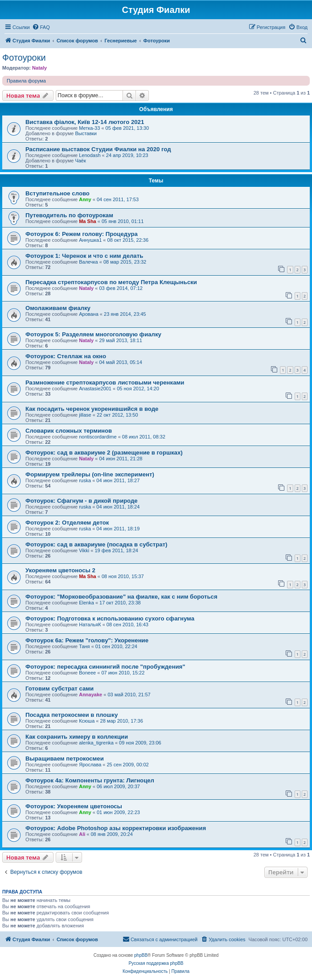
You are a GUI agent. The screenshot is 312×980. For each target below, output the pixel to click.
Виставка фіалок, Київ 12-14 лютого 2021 (85, 122)
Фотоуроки (24, 58)
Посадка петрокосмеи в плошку (72, 715)
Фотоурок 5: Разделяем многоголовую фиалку (93, 334)
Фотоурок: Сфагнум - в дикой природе (82, 501)
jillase (85, 415)
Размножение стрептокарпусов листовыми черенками (105, 382)
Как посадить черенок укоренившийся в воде (92, 409)
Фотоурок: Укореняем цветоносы (74, 806)
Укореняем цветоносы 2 (60, 570)
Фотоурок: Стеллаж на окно (66, 356)
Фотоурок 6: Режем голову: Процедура (82, 234)
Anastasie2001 (95, 389)
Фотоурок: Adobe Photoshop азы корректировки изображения (116, 828)
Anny (85, 199)
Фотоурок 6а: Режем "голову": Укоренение (87, 640)
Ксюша (87, 721)
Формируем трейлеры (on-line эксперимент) (90, 474)
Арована (89, 314)
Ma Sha (88, 221)
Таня (84, 646)
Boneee (87, 673)
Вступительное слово (57, 193)
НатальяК (90, 624)
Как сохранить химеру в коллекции (77, 737)
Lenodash (90, 155)
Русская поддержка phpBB (156, 963)
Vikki (84, 550)
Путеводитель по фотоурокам (69, 215)
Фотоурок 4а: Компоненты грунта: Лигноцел (90, 780)
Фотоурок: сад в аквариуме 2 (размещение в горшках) (104, 453)
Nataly (39, 68)
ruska (85, 480)
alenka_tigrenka (96, 743)
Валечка (88, 262)
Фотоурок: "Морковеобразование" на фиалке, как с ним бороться (121, 597)
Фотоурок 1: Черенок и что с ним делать (84, 256)
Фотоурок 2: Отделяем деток (67, 523)
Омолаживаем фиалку (58, 308)
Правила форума (26, 81)
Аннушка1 (90, 240)
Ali (82, 834)
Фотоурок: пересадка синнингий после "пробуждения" (105, 667)
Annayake (90, 695)
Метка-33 (89, 128)
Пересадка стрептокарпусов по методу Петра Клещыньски (111, 282)
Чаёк (80, 161)
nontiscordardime (98, 437)
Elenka (86, 603)
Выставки (86, 133)
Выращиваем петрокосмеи (65, 759)
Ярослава (90, 765)
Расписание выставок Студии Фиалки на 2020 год (98, 149)
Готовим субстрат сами (60, 688)
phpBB (141, 955)
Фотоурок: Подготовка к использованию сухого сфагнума (110, 618)
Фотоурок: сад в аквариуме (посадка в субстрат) (96, 544)
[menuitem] (41, 27)
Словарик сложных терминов (69, 431)
